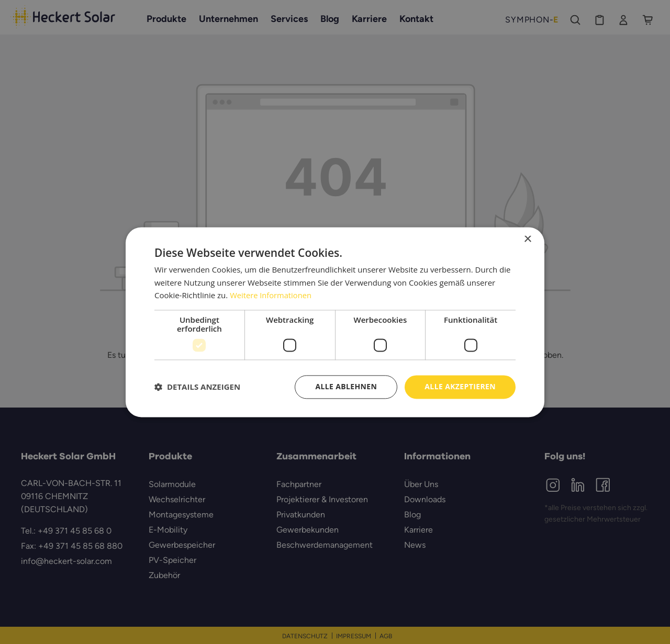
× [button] (527, 239)
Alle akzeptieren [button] (460, 386)
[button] (197, 387)
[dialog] (335, 322)
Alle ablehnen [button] (346, 386)
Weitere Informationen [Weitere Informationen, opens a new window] (271, 296)
